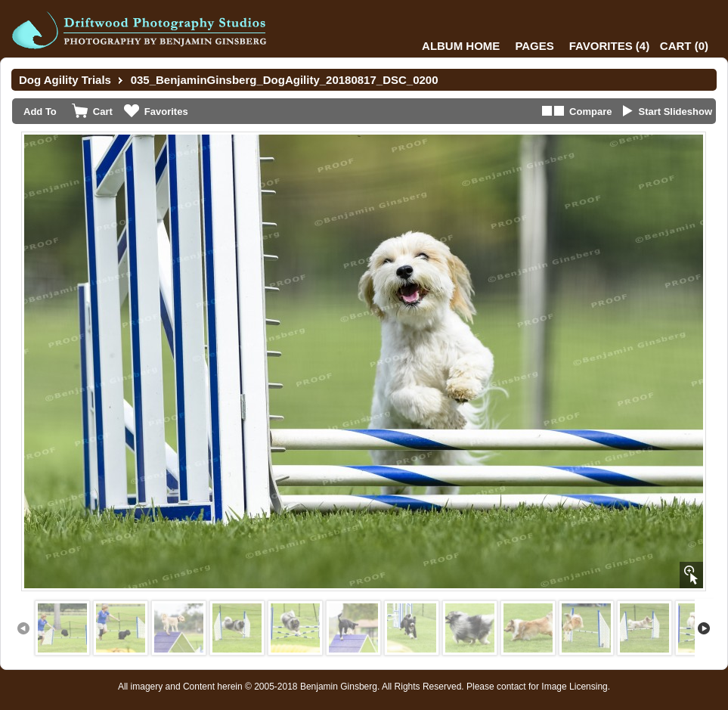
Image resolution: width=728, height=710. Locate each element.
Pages (534, 46)
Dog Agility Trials (65, 80)
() (609, 46)
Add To (40, 112)
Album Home (461, 46)
